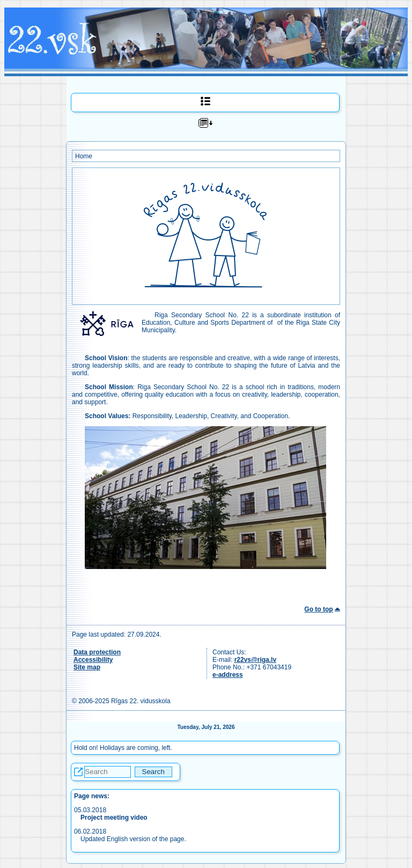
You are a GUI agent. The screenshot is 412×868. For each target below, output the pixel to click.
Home (84, 156)
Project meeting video (114, 818)
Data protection (97, 652)
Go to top (318, 609)
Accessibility (93, 660)
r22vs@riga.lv (255, 660)
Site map (87, 667)
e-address (228, 675)
